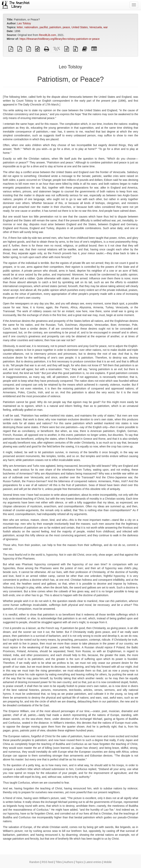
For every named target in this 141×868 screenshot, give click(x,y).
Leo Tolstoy (24, 23)
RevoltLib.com (48, 35)
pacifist (44, 27)
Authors (69, 862)
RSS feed (48, 862)
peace (66, 27)
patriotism (55, 27)
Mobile (108, 862)
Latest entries (93, 862)
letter (20, 27)
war (106, 27)
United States (80, 27)
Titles (59, 862)
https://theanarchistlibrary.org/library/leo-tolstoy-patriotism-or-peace (59, 39)
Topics (79, 862)
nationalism (31, 27)
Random (34, 862)
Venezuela (96, 27)
